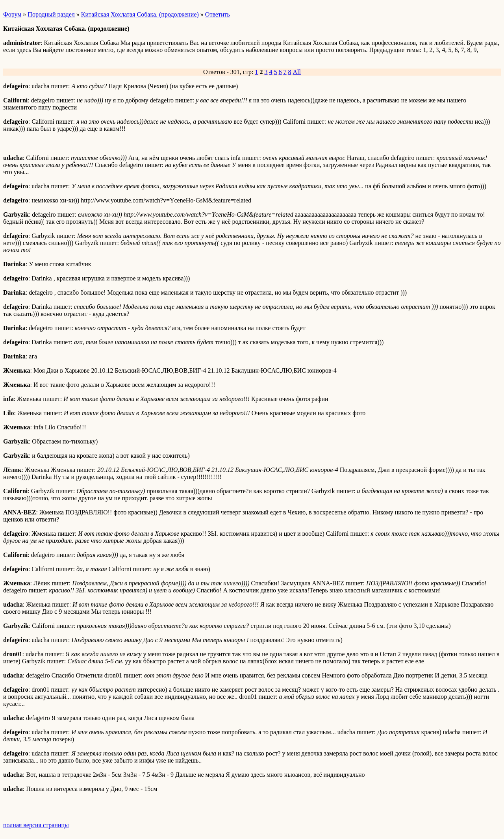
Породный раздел (51, 14)
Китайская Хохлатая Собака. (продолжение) (140, 14)
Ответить (218, 14)
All (297, 72)
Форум (12, 14)
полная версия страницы (36, 825)
